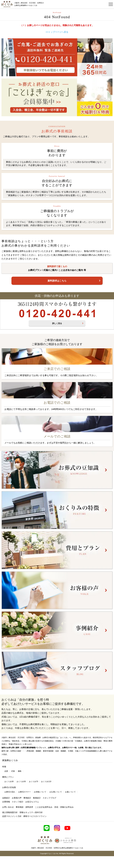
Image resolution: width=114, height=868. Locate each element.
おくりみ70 (33, 782)
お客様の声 (17, 798)
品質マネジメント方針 (12, 816)
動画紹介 (37, 798)
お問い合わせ (8, 807)
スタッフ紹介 (18, 802)
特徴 (4, 767)
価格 (20, 771)
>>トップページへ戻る (57, 32)
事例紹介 (27, 798)
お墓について (70, 792)
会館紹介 (6, 798)
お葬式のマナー (24, 792)
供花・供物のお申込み (64, 807)
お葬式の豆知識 (9, 787)
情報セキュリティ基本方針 (31, 812)
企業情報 (6, 802)
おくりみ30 (9, 782)
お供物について (40, 792)
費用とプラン (8, 777)
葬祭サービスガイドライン (35, 816)
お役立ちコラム (32, 802)
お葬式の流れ (10, 792)
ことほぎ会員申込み (44, 807)
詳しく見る (57, 323)
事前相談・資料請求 (24, 807)
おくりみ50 (21, 782)
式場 (13, 771)
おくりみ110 (46, 782)
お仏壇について (56, 792)
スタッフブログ (50, 798)
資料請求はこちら (57, 281)
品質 (6, 771)
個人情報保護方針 (10, 812)
